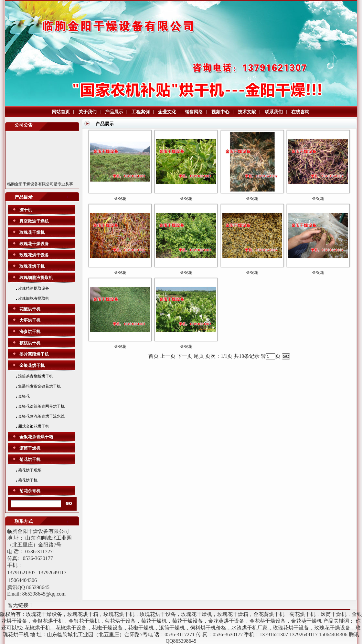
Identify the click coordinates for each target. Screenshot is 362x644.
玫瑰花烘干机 (32, 266)
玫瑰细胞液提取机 (36, 278)
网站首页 (61, 112)
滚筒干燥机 (30, 448)
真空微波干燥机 (34, 221)
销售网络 (194, 112)
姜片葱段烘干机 (34, 354)
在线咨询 (300, 112)
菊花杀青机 (30, 491)
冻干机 (26, 210)
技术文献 (247, 112)
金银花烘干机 (32, 365)
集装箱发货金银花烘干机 (38, 386)
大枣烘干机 (30, 320)
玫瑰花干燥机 (32, 232)
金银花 (23, 396)
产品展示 (114, 112)
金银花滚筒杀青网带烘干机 (40, 406)
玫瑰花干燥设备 (34, 244)
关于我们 (88, 112)
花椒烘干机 (30, 309)
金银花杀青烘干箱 (36, 437)
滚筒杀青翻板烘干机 (35, 376)
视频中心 (220, 112)
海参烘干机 (30, 332)
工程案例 (141, 112)
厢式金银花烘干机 (33, 426)
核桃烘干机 (30, 343)
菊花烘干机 (30, 459)
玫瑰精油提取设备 (33, 288)
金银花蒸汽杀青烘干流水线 (40, 416)
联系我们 (274, 112)
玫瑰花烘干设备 (34, 255)
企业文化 (167, 112)
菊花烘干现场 (29, 470)
